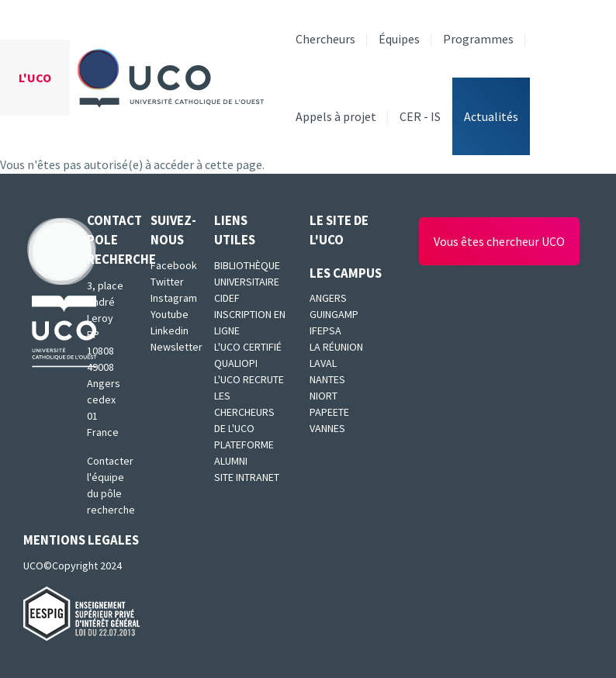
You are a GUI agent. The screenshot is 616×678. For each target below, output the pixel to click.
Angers (328, 298)
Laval (323, 363)
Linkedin (170, 330)
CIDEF (227, 298)
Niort (324, 396)
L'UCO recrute (249, 379)
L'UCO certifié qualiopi (248, 355)
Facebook (171, 265)
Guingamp (334, 314)
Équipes (399, 39)
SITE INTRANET (247, 477)
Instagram (171, 298)
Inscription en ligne (250, 322)
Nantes (327, 379)
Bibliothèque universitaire (247, 273)
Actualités (491, 116)
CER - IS (420, 116)
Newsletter (171, 347)
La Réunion (336, 347)
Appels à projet (336, 116)
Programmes (478, 39)
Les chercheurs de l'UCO (244, 412)
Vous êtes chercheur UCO (499, 241)
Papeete (329, 412)
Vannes (327, 428)
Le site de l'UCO (339, 230)
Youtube (170, 314)
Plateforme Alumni (244, 453)
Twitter (167, 282)
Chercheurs (325, 39)
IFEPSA (325, 330)
